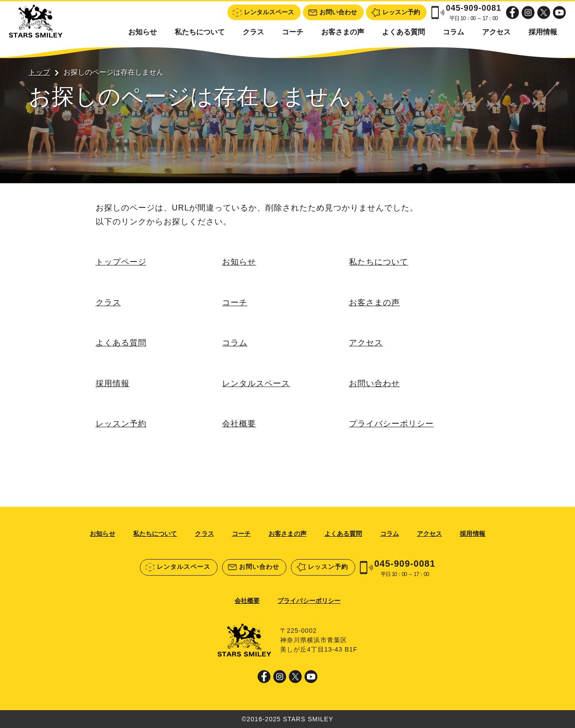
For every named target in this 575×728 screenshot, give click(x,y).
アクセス (496, 32)
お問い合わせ (374, 383)
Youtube (559, 13)
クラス (253, 32)
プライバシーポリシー (391, 424)
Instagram (528, 13)
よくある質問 (403, 32)
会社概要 (239, 424)
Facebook (512, 13)
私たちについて (200, 32)
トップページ (121, 262)
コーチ (293, 32)
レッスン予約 (121, 424)
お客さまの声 (343, 32)
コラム (453, 32)
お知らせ (143, 32)
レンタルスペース (256, 383)
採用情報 (543, 32)
